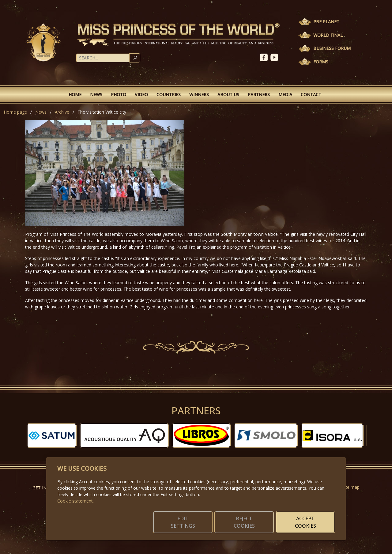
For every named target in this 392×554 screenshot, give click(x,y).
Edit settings (183, 522)
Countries (169, 94)
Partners (259, 94)
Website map (347, 487)
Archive (62, 112)
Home (75, 94)
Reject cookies (244, 522)
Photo (119, 94)
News (96, 94)
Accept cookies (305, 522)
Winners (199, 94)
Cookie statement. (75, 501)
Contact (311, 94)
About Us (228, 94)
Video (141, 94)
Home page (15, 112)
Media (285, 94)
